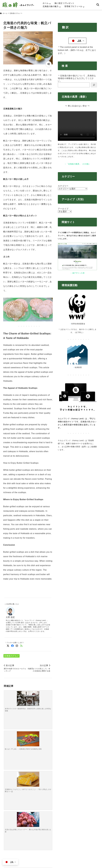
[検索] (94, 84)
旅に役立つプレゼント (64, 3)
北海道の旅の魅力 (51, 6)
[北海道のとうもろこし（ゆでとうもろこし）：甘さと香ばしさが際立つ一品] (34, 693)
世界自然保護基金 (78, 323)
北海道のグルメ (12, 655)
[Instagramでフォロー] (17, 645)
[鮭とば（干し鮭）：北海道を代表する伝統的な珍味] (22, 693)
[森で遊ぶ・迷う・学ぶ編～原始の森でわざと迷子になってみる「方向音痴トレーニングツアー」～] (10, 734)
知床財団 (78, 366)
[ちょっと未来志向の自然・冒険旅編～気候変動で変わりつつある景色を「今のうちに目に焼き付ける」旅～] (34, 734)
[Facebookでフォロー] (12, 645)
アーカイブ (63, 208)
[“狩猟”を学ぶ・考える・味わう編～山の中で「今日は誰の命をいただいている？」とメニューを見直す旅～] (46, 735)
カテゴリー (63, 185)
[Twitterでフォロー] (8, 645)
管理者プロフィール (73, 6)
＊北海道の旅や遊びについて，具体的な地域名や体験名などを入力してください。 (77, 77)
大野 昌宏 (10, 616)
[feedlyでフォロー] (21, 645)
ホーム (46, 3)
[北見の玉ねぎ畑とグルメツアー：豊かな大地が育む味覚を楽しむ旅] (46, 693)
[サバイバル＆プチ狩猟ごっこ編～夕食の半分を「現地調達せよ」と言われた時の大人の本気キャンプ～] (22, 734)
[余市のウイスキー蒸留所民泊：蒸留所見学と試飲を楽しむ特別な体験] (10, 693)
